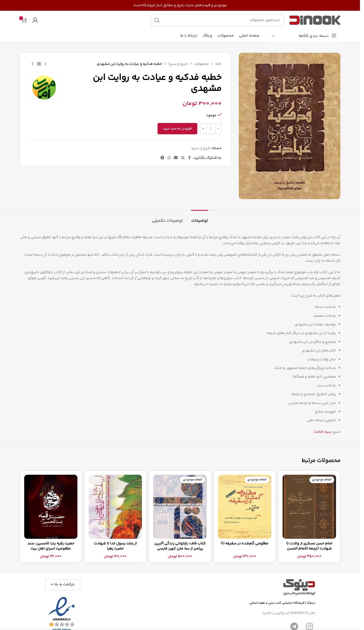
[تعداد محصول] (210, 129)
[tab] (200, 218)
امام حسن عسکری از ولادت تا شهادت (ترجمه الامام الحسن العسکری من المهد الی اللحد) (309, 549)
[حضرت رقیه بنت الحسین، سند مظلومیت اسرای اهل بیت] (51, 507)
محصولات (201, 64)
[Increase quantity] (203, 129)
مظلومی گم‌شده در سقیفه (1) (245, 544)
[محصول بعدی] (33, 64)
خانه (218, 64)
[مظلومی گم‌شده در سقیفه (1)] (245, 507)
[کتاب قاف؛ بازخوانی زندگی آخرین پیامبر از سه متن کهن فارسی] (180, 507)
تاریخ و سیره (178, 64)
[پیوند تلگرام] (162, 158)
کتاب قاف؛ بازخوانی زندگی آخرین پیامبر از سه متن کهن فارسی (180, 546)
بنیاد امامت (322, 432)
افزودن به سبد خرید (177, 129)
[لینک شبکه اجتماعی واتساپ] (169, 158)
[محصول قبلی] (45, 64)
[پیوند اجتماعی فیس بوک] (189, 158)
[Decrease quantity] (218, 129)
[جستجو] (217, 20)
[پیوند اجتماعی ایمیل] (176, 158)
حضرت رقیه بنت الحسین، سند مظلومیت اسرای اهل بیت (51, 546)
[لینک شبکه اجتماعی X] (183, 158)
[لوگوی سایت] (315, 20)
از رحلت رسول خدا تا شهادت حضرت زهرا (115, 546)
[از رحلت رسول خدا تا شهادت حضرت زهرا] (115, 507)
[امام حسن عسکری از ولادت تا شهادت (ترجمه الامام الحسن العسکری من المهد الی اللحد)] (309, 507)
